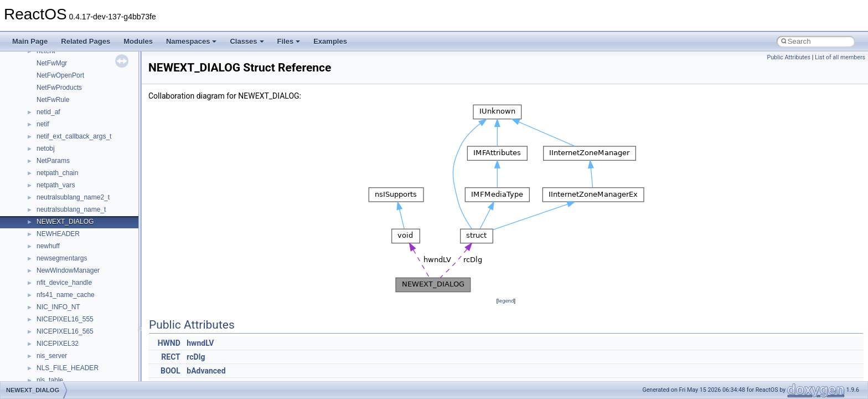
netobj (46, 149)
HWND (169, 343)
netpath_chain (57, 173)
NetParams (53, 161)
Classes (247, 41)
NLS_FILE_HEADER (68, 368)
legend (506, 301)
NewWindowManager (68, 270)
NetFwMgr (52, 63)
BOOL (170, 371)
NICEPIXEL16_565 (65, 331)
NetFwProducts (59, 88)
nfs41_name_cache (66, 295)
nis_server (52, 356)
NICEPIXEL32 (58, 344)
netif (43, 124)
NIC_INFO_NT (58, 307)
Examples (330, 41)
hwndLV (200, 343)
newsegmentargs (62, 258)
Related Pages (86, 41)
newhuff (48, 246)
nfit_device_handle (64, 283)
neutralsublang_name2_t (73, 197)
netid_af (48, 112)
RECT (170, 357)
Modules (138, 41)
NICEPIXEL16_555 (65, 319)
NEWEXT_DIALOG (65, 222)
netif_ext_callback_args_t (74, 136)
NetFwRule (53, 100)
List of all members (840, 57)
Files (289, 41)
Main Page (30, 41)
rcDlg (196, 357)
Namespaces (192, 41)
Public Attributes (789, 57)
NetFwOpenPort (60, 75)
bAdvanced (206, 371)
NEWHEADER (58, 234)
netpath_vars (56, 185)
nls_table (50, 380)
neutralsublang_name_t (71, 209)
